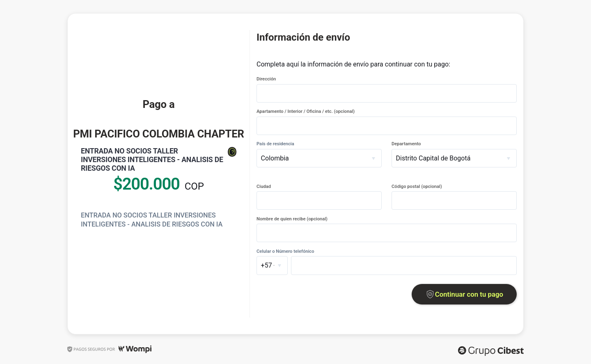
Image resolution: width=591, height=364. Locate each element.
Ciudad (264, 187)
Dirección (266, 79)
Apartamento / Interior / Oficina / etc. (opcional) (306, 111)
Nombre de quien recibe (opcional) (292, 219)
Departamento (406, 144)
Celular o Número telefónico (285, 251)
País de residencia (275, 144)
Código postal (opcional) (417, 187)
